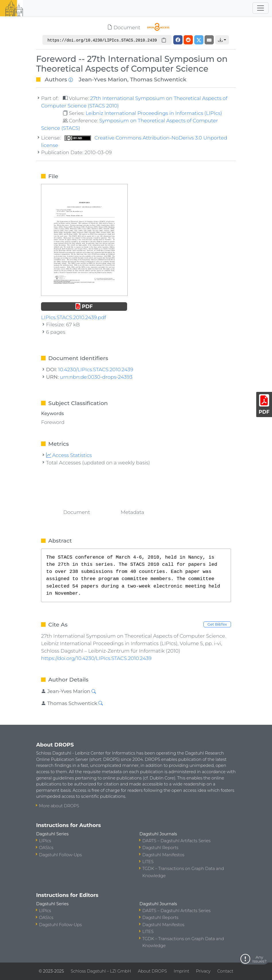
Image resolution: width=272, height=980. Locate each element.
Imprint (181, 971)
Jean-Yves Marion (103, 79)
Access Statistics (69, 455)
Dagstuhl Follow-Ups (60, 855)
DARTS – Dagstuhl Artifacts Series (176, 841)
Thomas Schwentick (158, 79)
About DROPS (152, 971)
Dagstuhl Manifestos (163, 855)
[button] (222, 40)
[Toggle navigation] (261, 8)
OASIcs (46, 848)
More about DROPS (59, 806)
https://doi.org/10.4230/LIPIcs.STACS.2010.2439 (96, 658)
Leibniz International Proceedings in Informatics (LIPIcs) (154, 113)
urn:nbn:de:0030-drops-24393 (96, 377)
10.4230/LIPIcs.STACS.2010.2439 (96, 369)
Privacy (203, 971)
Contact (225, 971)
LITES (148, 862)
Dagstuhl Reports (160, 848)
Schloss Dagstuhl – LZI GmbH (101, 971)
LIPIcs (45, 841)
